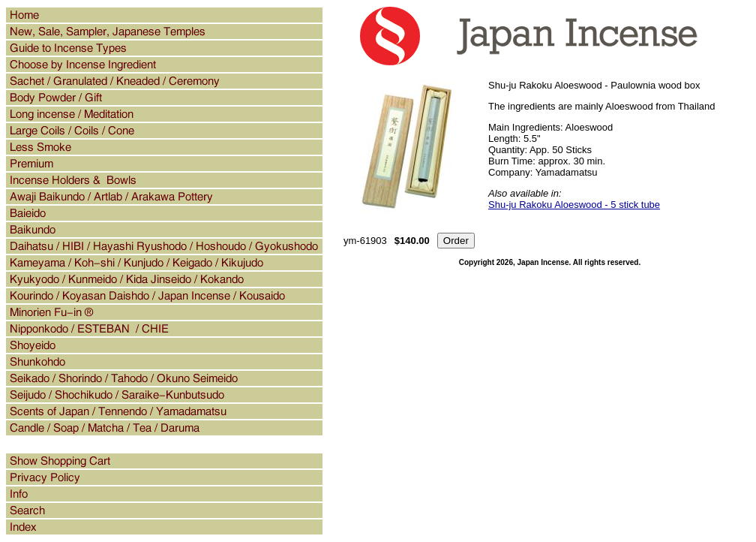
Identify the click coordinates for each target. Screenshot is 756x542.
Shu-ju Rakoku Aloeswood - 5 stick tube (574, 205)
